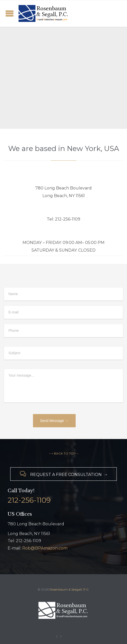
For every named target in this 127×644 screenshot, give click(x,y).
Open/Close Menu (10, 13)
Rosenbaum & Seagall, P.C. (70, 589)
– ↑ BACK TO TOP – (64, 453)
